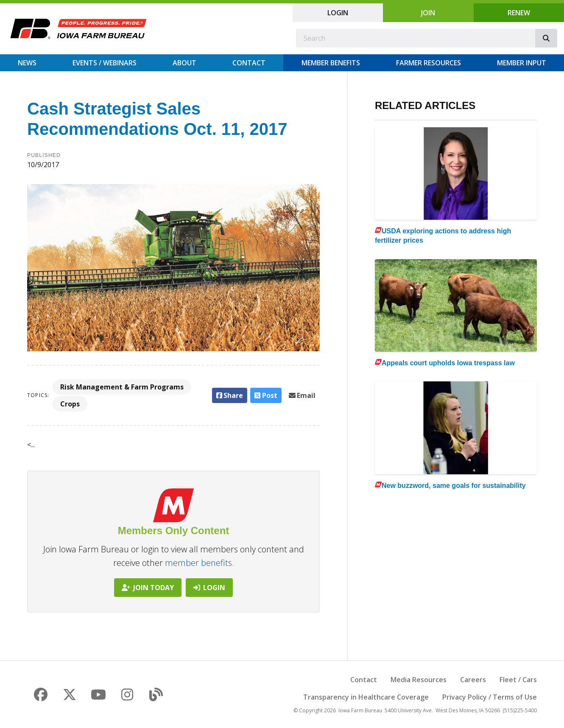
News (27, 63)
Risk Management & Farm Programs (122, 387)
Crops (70, 404)
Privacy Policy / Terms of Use (490, 697)
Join (428, 13)
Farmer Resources (429, 63)
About (184, 63)
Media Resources (419, 680)
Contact (249, 63)
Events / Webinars (105, 63)
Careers (473, 680)
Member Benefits (331, 63)
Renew (519, 13)
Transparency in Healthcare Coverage (366, 697)
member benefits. (200, 563)
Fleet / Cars (518, 680)
